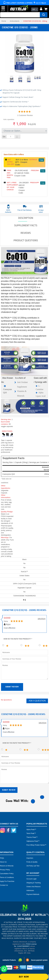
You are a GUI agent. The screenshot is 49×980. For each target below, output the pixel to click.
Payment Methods (33, 894)
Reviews (26, 233)
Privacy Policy (5, 870)
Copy (41, 160)
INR (34, 9)
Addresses (30, 890)
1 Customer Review (25, 115)
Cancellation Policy (7, 874)
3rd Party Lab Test (33, 866)
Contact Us (4, 885)
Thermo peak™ (32, 837)
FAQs (2, 858)
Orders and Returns (33, 887)
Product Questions (26, 240)
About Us (3, 862)
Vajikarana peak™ (33, 841)
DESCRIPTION (26, 218)
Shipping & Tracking (33, 883)
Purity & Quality (32, 862)
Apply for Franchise (7, 881)
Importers (30, 858)
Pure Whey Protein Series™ (36, 845)
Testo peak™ (31, 833)
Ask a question (9, 119)
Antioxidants (15, 21)
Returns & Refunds (7, 866)
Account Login (31, 879)
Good (7, 618)
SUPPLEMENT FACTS (26, 225)
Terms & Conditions (7, 877)
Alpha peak (30, 830)
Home (4, 21)
